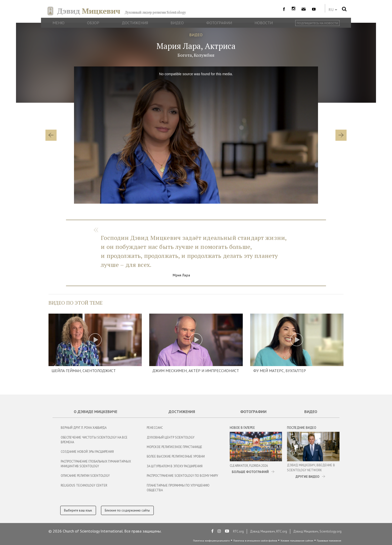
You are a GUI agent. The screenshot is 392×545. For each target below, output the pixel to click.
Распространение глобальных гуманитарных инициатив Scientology (96, 464)
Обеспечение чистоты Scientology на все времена (94, 440)
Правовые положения (329, 541)
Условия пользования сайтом (297, 541)
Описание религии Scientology (85, 476)
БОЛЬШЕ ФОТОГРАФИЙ (250, 472)
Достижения (182, 412)
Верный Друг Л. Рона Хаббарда (84, 428)
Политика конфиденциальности (211, 541)
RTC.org (238, 531)
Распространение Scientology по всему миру (182, 476)
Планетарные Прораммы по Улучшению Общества (178, 488)
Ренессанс (155, 428)
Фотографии (253, 412)
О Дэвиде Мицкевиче (95, 412)
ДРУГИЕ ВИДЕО (307, 477)
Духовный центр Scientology (171, 437)
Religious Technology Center (84, 485)
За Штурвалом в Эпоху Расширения (175, 466)
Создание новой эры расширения (87, 452)
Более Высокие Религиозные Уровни (176, 456)
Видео (311, 412)
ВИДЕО (196, 35)
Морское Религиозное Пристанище (174, 447)
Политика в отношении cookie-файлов (255, 541)
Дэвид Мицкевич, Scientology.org (317, 531)
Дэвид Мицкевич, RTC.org (268, 531)
